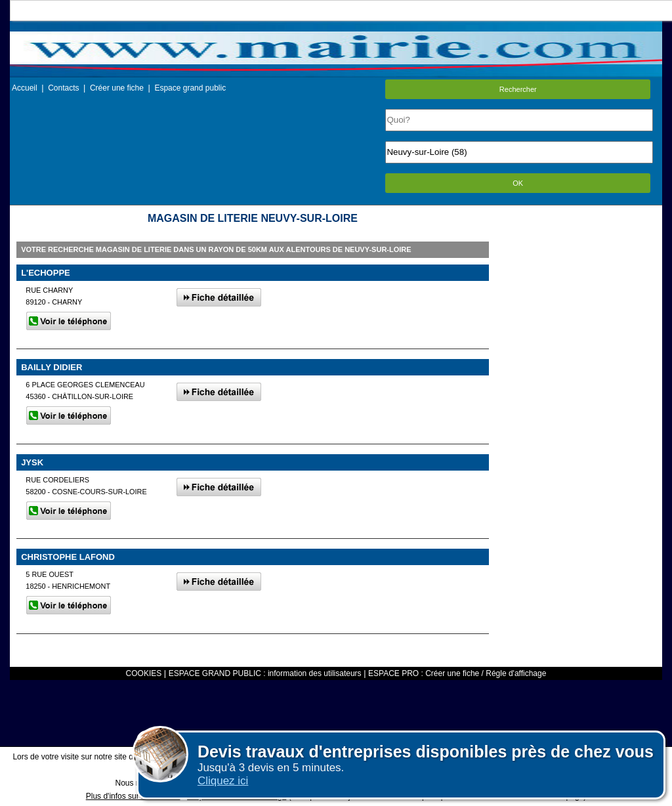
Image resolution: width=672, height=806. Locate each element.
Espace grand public (190, 88)
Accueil (25, 88)
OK (518, 183)
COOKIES (144, 673)
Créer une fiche (117, 88)
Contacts (63, 88)
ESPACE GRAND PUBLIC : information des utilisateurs (265, 673)
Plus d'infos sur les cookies (133, 796)
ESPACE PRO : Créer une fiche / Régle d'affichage (457, 673)
